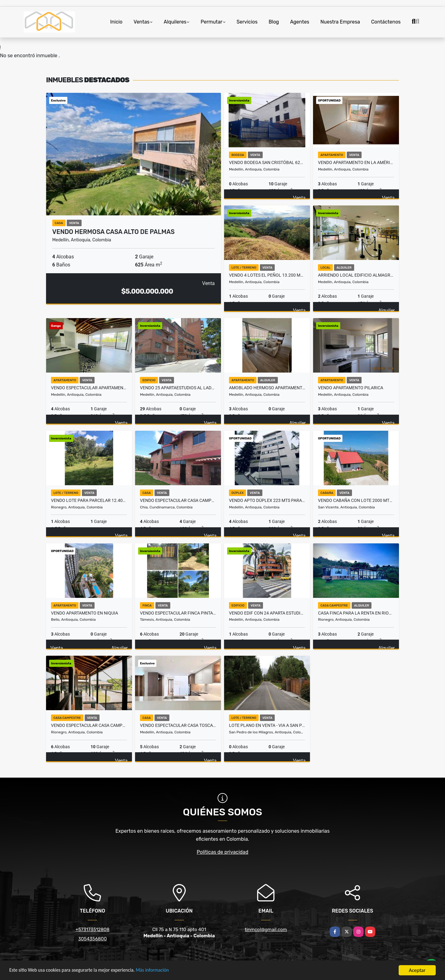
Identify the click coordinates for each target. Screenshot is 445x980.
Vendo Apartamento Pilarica (351, 388)
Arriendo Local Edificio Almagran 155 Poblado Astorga (356, 275)
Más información (165, 971)
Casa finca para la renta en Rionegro (356, 613)
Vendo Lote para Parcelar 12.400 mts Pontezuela (89, 500)
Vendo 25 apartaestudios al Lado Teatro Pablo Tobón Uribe (178, 388)
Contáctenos (386, 22)
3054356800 (92, 939)
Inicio (116, 22)
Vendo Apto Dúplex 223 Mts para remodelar (267, 500)
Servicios (247, 22)
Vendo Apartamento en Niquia (85, 613)
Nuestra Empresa (340, 22)
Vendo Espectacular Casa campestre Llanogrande (89, 725)
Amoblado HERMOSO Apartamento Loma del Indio (267, 388)
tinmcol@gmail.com (266, 930)
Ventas (141, 22)
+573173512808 (92, 930)
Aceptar (417, 970)
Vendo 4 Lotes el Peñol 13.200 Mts (267, 275)
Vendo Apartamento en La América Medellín (356, 162)
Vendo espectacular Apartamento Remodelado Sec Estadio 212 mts (89, 388)
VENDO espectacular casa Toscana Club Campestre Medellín (178, 725)
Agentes (300, 22)
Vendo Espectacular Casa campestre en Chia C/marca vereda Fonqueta (178, 500)
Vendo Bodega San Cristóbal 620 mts (267, 162)
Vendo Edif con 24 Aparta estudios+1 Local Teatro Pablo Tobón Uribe (267, 613)
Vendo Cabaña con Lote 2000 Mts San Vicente (356, 500)
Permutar (211, 22)
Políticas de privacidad (223, 852)
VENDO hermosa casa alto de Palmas (113, 232)
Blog (274, 22)
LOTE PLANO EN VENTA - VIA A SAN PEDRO (267, 725)
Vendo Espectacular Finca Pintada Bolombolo (178, 613)
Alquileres (175, 22)
